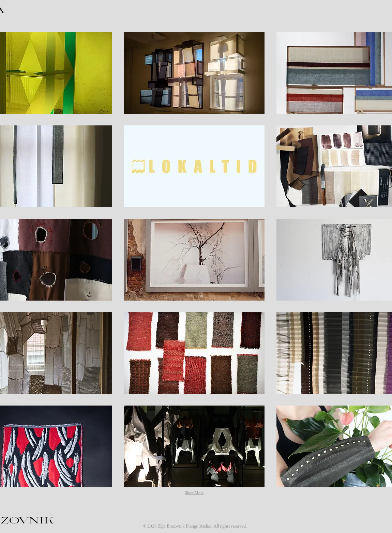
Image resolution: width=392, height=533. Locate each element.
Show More (194, 492)
